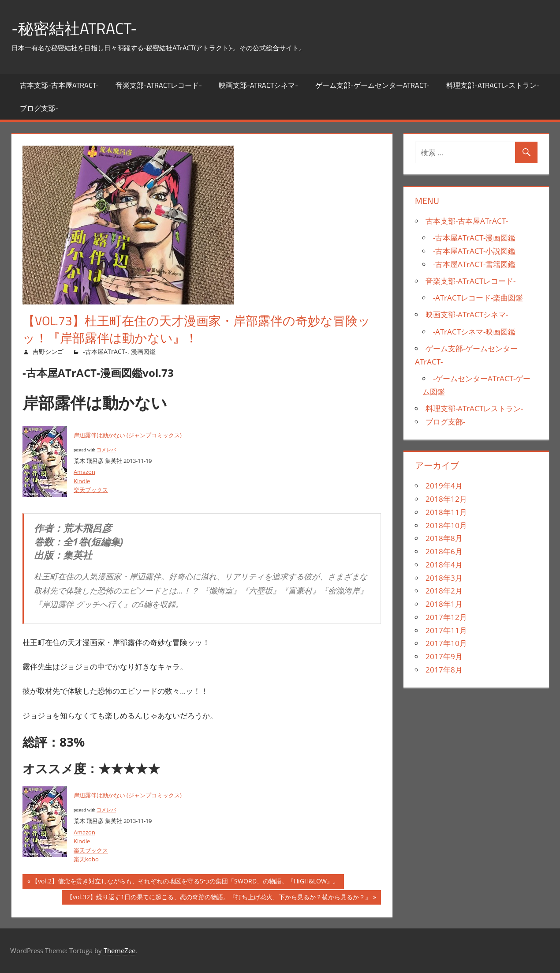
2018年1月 (444, 604)
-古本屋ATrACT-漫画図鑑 (474, 238)
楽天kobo (86, 859)
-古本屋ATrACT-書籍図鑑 (474, 264)
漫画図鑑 (143, 351)
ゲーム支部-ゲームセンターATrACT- (372, 85)
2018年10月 (446, 525)
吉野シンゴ (48, 351)
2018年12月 (446, 499)
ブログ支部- (39, 108)
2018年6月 (444, 551)
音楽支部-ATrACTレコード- (159, 85)
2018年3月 (444, 578)
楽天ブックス (91, 490)
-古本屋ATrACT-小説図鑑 (474, 251)
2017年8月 (444, 670)
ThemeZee (119, 950)
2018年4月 (444, 565)
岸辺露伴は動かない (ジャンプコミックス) (128, 435)
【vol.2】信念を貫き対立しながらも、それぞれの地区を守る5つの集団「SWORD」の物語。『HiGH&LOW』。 (185, 882)
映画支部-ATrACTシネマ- (258, 85)
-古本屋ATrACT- (105, 351)
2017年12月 (446, 617)
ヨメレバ (106, 450)
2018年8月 (444, 538)
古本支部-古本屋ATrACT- (59, 85)
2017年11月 (446, 630)
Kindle (82, 481)
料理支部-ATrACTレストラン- (493, 85)
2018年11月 (446, 512)
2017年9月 (444, 656)
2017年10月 (446, 643)
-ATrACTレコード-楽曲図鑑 (478, 298)
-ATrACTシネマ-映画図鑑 (474, 332)
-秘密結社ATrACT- (76, 28)
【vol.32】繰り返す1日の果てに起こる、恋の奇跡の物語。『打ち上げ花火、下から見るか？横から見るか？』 (219, 898)
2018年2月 (444, 591)
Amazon (84, 472)
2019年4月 (444, 486)
